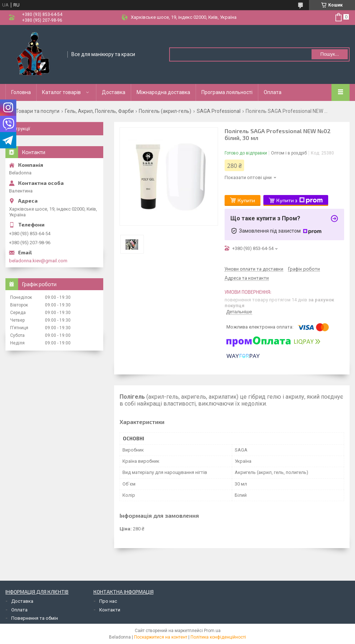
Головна (21, 92)
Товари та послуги (37, 111)
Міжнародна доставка (163, 92)
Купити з (300, 200)
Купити (246, 200)
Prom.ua (212, 631)
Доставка (114, 92)
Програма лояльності (227, 92)
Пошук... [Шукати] (329, 54)
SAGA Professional (219, 111)
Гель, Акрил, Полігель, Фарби (99, 111)
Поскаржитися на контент (161, 637)
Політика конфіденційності (218, 637)
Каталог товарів (61, 92)
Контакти (110, 610)
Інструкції (20, 129)
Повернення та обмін (35, 618)
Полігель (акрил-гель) (165, 111)
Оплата (273, 92)
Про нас (108, 601)
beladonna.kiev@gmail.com (38, 261)
